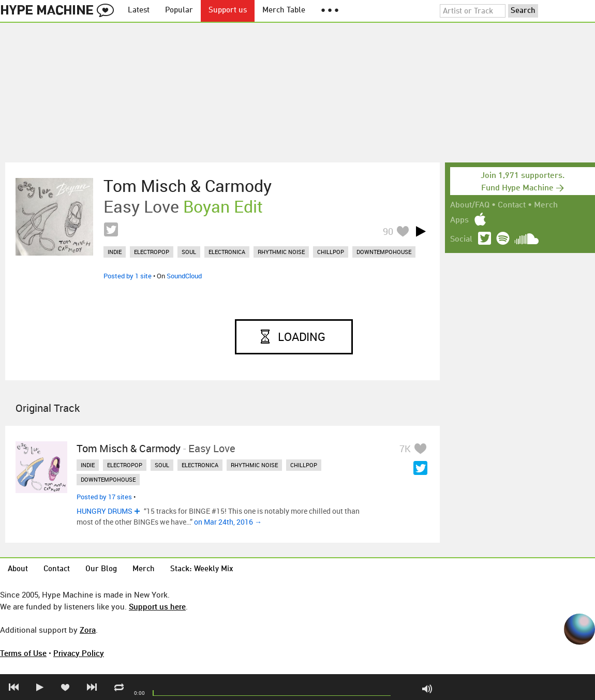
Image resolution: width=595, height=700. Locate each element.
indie (115, 252)
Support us (228, 11)
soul (189, 252)
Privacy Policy (79, 653)
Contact (512, 205)
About (18, 569)
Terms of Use (23, 653)
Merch (546, 205)
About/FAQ (470, 205)
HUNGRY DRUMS (105, 511)
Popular (179, 11)
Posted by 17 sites (104, 497)
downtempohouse (384, 252)
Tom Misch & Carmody (188, 186)
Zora (88, 630)
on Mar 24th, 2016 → (228, 522)
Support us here (157, 606)
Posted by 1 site (128, 276)
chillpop (331, 252)
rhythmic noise (281, 252)
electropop (152, 252)
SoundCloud (184, 276)
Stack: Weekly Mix (202, 569)
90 (388, 231)
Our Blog (101, 569)
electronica (227, 252)
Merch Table (284, 11)
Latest (139, 11)
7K (405, 449)
